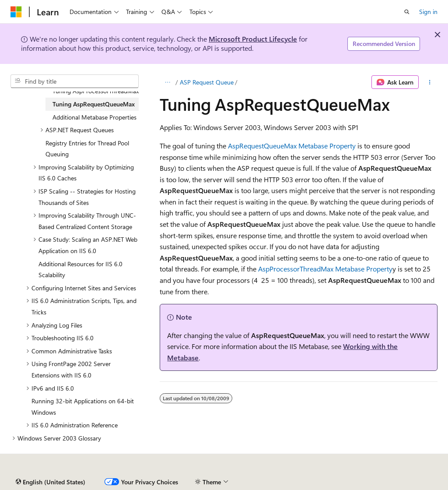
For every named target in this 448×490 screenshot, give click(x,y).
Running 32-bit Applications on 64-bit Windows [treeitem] (83, 407)
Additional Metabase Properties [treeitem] (94, 117)
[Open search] (407, 12)
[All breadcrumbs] (167, 82)
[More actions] (430, 82)
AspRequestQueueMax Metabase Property (292, 146)
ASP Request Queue (207, 82)
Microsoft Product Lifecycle (253, 39)
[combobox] (75, 81)
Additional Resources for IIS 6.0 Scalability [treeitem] (80, 270)
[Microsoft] (16, 12)
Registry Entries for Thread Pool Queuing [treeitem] (87, 149)
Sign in (428, 12)
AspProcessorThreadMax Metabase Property (325, 269)
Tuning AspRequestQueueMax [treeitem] (94, 104)
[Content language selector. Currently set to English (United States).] (51, 482)
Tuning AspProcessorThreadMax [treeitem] (96, 91)
